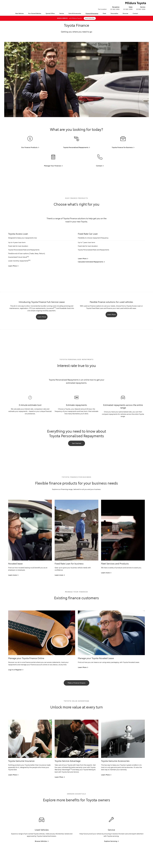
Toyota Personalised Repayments (76, 147)
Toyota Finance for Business (122, 147)
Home (9, 13)
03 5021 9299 (140, 8)
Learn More (13, 266)
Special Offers (50, 13)
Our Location (102, 9)
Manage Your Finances (53, 165)
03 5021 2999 (115, 8)
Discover (125, 13)
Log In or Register (15, 670)
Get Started (77, 444)
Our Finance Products (29, 147)
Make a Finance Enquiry (76, 683)
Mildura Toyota (135, 3)
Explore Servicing (111, 842)
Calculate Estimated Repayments (91, 261)
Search (142, 13)
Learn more (13, 576)
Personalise (114, 13)
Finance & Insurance (92, 13)
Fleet (104, 13)
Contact (135, 13)
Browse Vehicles (41, 842)
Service (62, 13)
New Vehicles (20, 13)
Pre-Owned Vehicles (35, 13)
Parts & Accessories (75, 13)
